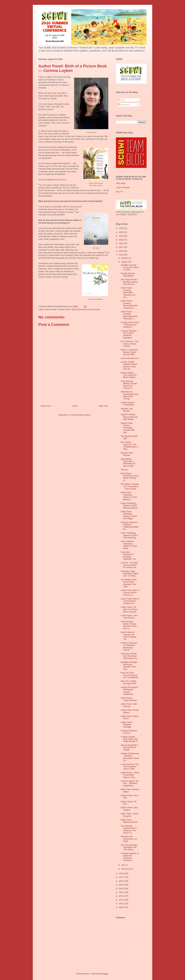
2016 (121, 881)
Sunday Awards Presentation (127, 404)
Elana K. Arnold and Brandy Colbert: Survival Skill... (129, 352)
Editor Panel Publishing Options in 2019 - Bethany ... (129, 496)
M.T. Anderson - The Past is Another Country (129, 344)
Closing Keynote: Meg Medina (128, 275)
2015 (121, 885)
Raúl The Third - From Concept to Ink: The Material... (130, 675)
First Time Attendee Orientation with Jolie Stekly (129, 847)
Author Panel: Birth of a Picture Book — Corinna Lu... (130, 593)
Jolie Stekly (121, 183)
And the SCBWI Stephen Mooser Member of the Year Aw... (129, 366)
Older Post (103, 406)
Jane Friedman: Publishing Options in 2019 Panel (129, 545)
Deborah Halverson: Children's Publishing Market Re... (130, 526)
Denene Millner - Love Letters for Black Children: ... (130, 375)
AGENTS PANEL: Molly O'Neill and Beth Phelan (129, 417)
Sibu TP (119, 192)
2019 (121, 255)
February (125, 869)
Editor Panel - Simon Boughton (130, 815)
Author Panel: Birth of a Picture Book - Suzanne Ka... (130, 601)
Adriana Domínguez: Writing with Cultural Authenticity (130, 691)
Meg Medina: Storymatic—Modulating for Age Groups (128, 462)
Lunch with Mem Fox (130, 358)
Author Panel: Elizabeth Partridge (127, 725)
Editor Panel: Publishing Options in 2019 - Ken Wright (129, 515)
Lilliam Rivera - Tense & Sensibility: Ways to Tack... (130, 775)
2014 (121, 889)
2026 (121, 228)
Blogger (105, 974)
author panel (51, 309)
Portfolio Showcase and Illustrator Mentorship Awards (129, 646)
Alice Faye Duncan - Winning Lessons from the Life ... (129, 282)
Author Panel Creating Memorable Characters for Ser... (128, 293)
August (125, 262)
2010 (121, 904)
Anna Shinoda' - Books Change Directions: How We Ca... (129, 625)
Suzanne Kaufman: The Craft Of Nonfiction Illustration (129, 334)
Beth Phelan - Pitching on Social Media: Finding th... (130, 477)
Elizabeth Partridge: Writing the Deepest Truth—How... (129, 666)
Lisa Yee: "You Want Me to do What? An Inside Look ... (129, 565)
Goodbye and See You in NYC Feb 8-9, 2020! (130, 267)
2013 (121, 892)
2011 (121, 900)
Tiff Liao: (124, 470)
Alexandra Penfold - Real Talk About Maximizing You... (129, 656)
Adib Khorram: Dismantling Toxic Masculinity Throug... (129, 395)
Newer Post (46, 406)
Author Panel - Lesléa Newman (129, 699)
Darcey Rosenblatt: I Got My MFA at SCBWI (130, 748)
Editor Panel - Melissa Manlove (129, 821)
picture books (94, 309)
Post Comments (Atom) (80, 415)
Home (75, 406)
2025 (121, 232)
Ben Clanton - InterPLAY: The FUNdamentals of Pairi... (129, 446)
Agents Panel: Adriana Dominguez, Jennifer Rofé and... (128, 428)
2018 (121, 874)
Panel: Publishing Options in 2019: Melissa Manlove (129, 506)
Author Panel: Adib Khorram (129, 705)
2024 (121, 236)
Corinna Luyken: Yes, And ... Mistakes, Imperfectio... (130, 783)
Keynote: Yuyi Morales (127, 410)
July (123, 865)
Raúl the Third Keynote (127, 454)
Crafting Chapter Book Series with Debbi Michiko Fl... (130, 739)
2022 (121, 244)
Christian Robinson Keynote (129, 732)
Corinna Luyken (45, 77)
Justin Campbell (123, 188)
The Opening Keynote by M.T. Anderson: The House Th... (129, 829)
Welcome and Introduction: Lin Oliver (129, 839)
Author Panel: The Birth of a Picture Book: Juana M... (129, 610)
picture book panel (80, 309)
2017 (121, 877)
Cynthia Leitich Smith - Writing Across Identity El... (130, 325)
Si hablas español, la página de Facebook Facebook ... (130, 857)
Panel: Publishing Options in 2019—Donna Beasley (130, 535)
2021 (121, 247)
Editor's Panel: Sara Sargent (129, 809)
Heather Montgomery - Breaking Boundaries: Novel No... (130, 757)
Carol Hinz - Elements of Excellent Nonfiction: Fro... (129, 556)
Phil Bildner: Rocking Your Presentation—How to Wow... (130, 486)
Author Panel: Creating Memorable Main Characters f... (129, 304)
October (125, 258)
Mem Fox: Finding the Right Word (128, 682)
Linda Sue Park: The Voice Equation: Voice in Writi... (130, 767)
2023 (121, 240)
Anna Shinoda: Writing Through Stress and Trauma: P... (129, 385)
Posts (121, 100)
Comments (124, 105)
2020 (121, 251)
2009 (121, 907)
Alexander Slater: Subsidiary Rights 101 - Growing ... (129, 574)
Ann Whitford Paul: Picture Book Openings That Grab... (129, 583)
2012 (121, 896)
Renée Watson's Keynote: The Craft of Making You (128, 636)
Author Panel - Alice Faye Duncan (129, 617)
